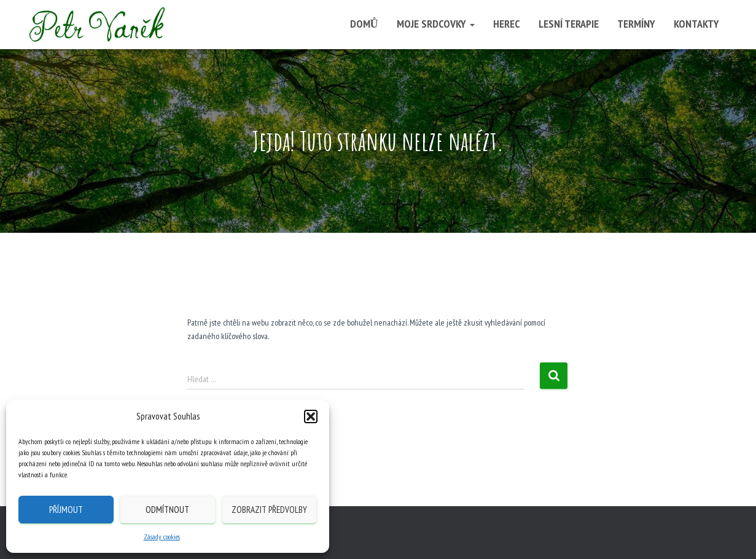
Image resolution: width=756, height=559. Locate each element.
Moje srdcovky (436, 24)
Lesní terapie (569, 24)
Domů (364, 24)
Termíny (636, 24)
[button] (311, 416)
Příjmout (66, 510)
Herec (507, 24)
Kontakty (696, 24)
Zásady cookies (162, 537)
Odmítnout (167, 510)
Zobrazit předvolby (269, 510)
